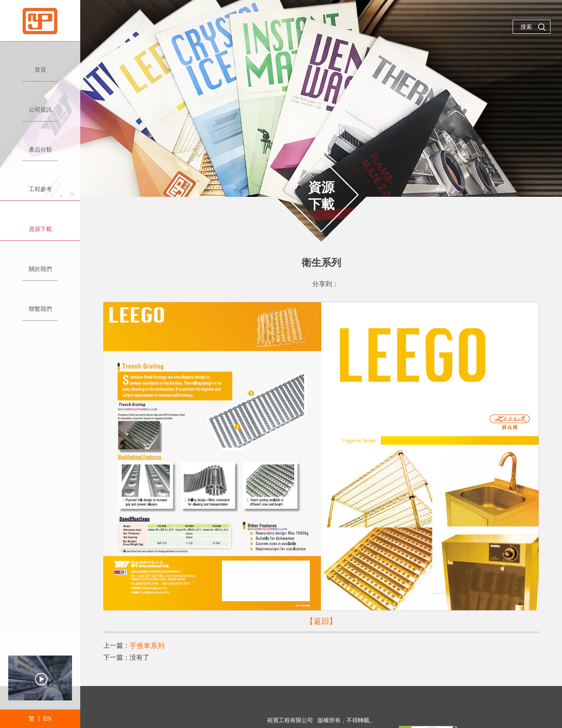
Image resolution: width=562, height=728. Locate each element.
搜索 (533, 27)
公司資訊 (40, 106)
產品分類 (40, 146)
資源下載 (40, 225)
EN (47, 719)
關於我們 (40, 265)
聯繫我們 (40, 305)
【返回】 (321, 621)
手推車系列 (146, 645)
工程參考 (40, 185)
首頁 (40, 66)
